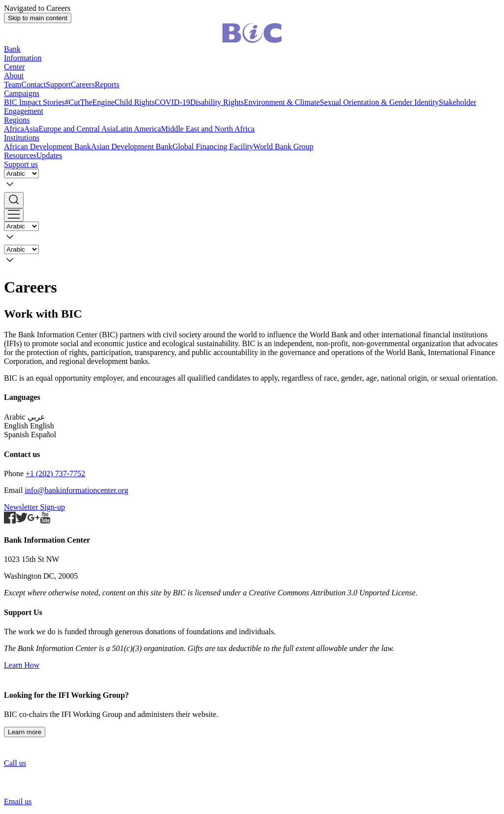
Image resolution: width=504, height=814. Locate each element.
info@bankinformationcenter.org (76, 490)
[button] (252, 200)
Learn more (25, 732)
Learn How (22, 665)
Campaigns (22, 93)
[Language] (21, 174)
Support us (21, 164)
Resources (20, 155)
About (14, 76)
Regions (17, 120)
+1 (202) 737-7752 (55, 473)
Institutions (22, 138)
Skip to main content (38, 18)
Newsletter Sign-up (34, 507)
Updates (49, 155)
